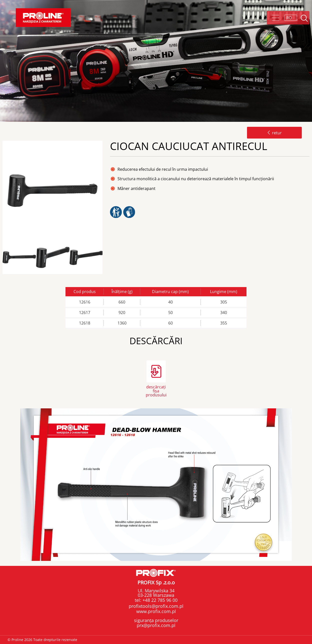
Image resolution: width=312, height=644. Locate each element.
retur (274, 133)
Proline (43, 18)
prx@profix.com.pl (156, 625)
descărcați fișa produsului (156, 391)
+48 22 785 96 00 (159, 600)
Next (107, 257)
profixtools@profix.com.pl (156, 606)
